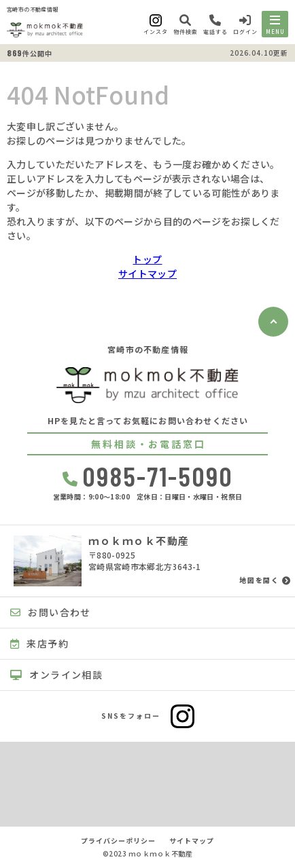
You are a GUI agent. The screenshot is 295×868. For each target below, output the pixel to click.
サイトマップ (147, 273)
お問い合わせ (51, 612)
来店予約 (39, 643)
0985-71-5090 (148, 476)
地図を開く (259, 580)
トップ (147, 259)
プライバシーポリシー (118, 841)
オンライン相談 (56, 675)
